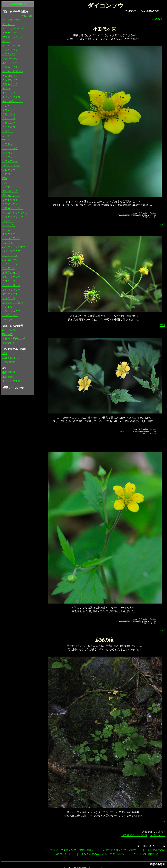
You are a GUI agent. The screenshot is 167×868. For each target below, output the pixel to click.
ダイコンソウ (158, 835)
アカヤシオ (9, 24)
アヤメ (6, 41)
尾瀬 (5, 353)
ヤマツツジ (9, 298)
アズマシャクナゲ (13, 37)
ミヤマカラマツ (11, 285)
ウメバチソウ (10, 59)
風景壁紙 (7, 377)
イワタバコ (9, 54)
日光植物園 (9, 362)
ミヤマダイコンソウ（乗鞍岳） (121, 850)
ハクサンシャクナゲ (14, 247)
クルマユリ (9, 118)
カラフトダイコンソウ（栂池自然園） (72, 850)
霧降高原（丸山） (13, 358)
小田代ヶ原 (9, 330)
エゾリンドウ (10, 63)
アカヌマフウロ (11, 20)
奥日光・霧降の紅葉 (14, 339)
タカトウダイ (10, 200)
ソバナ (6, 187)
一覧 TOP (27, 16)
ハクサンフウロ (11, 251)
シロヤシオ (9, 170)
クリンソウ (9, 114)
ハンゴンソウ (10, 260)
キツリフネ (9, 93)
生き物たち (9, 343)
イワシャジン (10, 50)
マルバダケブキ (11, 277)
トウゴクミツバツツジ (15, 213)
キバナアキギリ (11, 97)
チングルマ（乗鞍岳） (147, 854)
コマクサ (7, 131)
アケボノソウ (10, 33)
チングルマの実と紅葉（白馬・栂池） (103, 854)
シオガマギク (10, 153)
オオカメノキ (10, 67)
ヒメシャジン (10, 264)
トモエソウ (9, 230)
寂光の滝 (157, 19)
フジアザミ (9, 268)
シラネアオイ (10, 161)
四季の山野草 (18, 4)
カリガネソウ (10, 84)
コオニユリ (9, 123)
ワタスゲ (7, 320)
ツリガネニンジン (13, 208)
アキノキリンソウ (13, 29)
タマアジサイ (10, 204)
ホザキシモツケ (11, 272)
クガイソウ (9, 106)
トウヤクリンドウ (13, 217)
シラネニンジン (11, 165)
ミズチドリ (9, 281)
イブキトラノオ (11, 46)
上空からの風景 (11, 381)
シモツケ (7, 157)
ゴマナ (6, 136)
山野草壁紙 (9, 373)
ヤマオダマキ (10, 294)
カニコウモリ (10, 76)
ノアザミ (7, 242)
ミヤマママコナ (11, 290)
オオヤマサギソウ (13, 71)
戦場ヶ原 (7, 334)
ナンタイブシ (10, 234)
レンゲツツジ (10, 315)
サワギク (7, 144)
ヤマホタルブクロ (13, 302)
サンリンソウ (10, 148)
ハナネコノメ (10, 255)
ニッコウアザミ (11, 238)
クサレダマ (9, 110)
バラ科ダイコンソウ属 (134, 835)
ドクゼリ (7, 221)
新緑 (5, 178)
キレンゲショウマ (13, 101)
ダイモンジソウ (11, 195)
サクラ (6, 140)
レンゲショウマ (11, 311)
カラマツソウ (10, 80)
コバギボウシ (10, 127)
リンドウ (7, 307)
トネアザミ (9, 225)
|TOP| (162, 224)
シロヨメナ (9, 174)
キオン (6, 88)
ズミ (5, 183)
